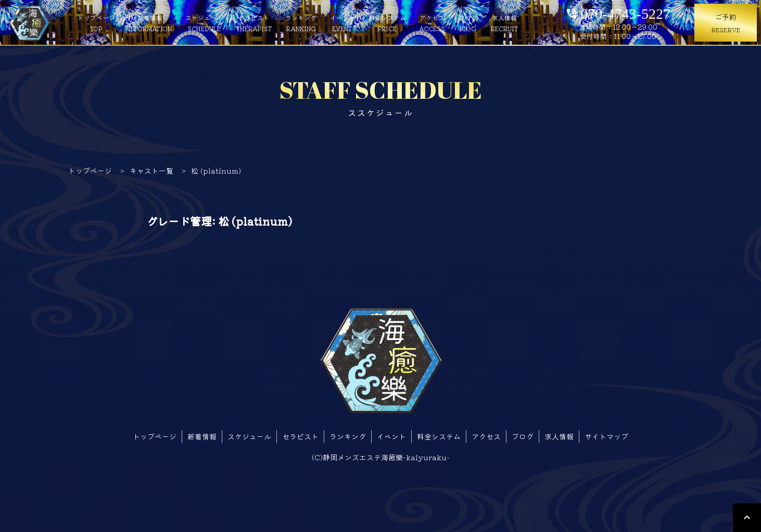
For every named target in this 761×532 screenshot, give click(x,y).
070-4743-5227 (618, 12)
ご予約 (726, 23)
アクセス (432, 23)
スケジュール (204, 23)
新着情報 (150, 23)
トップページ (96, 23)
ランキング (301, 23)
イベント (343, 23)
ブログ (468, 23)
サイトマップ (606, 436)
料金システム (387, 23)
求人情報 (505, 23)
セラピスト (254, 23)
